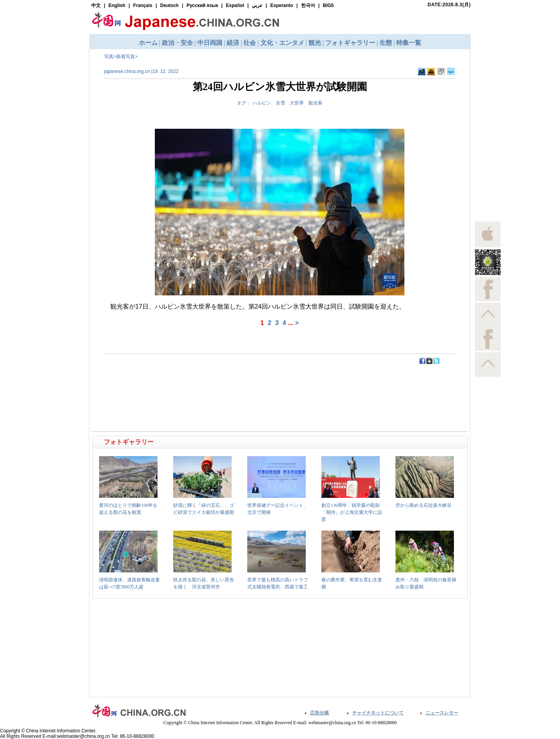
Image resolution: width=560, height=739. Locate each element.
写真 (109, 57)
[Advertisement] (187, 382)
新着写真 (126, 57)
